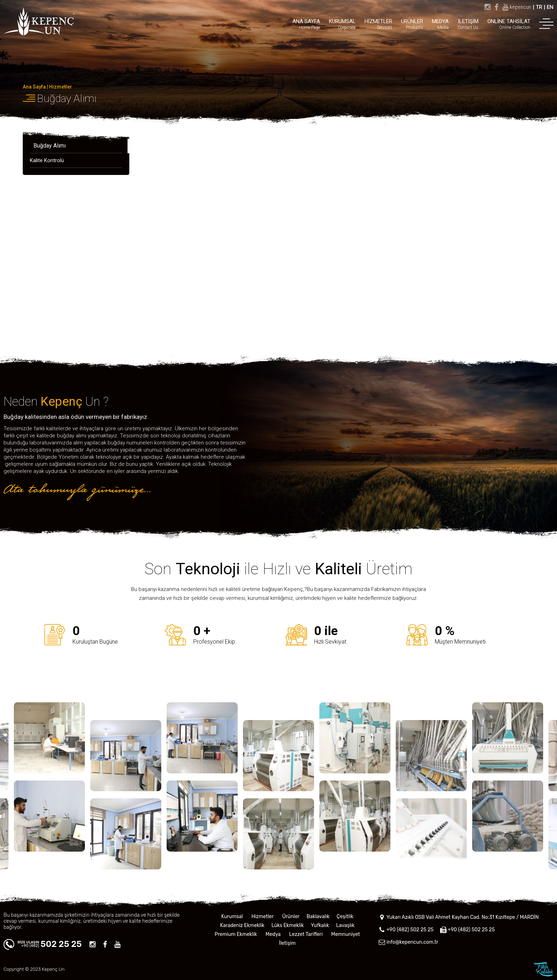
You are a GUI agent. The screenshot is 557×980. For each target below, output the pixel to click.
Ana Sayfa (34, 87)
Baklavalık (318, 917)
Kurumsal (232, 917)
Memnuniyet (345, 934)
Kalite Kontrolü (47, 160)
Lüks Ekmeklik (288, 925)
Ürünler (291, 917)
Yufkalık (320, 925)
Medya (273, 934)
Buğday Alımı (67, 98)
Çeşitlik (345, 917)
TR (539, 7)
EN (550, 7)
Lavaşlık (345, 925)
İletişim (287, 943)
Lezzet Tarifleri (306, 934)
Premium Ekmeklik (236, 934)
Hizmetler (61, 87)
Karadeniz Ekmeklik (242, 925)
